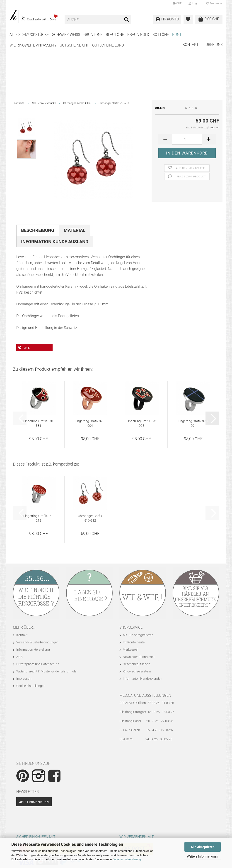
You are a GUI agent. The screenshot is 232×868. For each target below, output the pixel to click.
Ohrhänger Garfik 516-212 (90, 462)
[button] (177, 3)
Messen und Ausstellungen (145, 639)
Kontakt (191, 34)
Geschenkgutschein (137, 608)
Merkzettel (214, 3)
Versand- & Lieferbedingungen (37, 586)
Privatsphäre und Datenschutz (38, 608)
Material (75, 174)
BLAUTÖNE (115, 35)
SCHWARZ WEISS (66, 35)
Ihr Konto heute (134, 586)
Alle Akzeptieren (203, 847)
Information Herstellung (33, 593)
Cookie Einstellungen (31, 630)
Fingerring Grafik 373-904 (90, 367)
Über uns (214, 34)
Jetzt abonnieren (34, 746)
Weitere (160, 35)
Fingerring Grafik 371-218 (39, 462)
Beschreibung (38, 174)
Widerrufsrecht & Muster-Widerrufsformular (47, 615)
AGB (19, 601)
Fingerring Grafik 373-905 (142, 367)
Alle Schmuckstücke (29, 35)
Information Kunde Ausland (55, 186)
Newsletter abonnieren (139, 601)
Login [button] (194, 3)
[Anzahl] (187, 83)
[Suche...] (127, 20)
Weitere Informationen (203, 856)
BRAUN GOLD (138, 35)
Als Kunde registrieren (138, 579)
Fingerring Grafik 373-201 (193, 367)
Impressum (24, 623)
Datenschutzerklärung (127, 859)
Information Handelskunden (143, 623)
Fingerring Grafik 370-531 (39, 367)
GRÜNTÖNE (93, 35)
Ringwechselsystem (137, 615)
